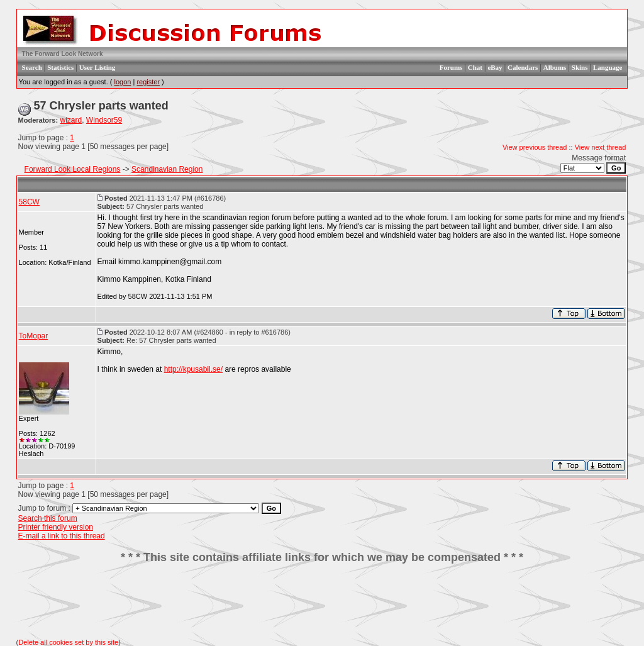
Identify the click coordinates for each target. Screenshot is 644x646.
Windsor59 (104, 120)
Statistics (60, 67)
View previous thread (535, 147)
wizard (71, 120)
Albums (555, 67)
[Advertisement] (322, 601)
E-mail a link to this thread (62, 536)
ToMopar (34, 336)
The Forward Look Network (63, 54)
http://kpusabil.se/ (193, 369)
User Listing (97, 67)
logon (122, 82)
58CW (29, 202)
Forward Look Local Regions (73, 169)
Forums (451, 67)
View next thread (601, 147)
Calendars (523, 67)
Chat (475, 67)
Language (608, 67)
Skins (580, 67)
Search (32, 67)
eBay (495, 67)
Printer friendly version (56, 527)
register (148, 82)
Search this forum (48, 518)
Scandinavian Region (167, 169)
